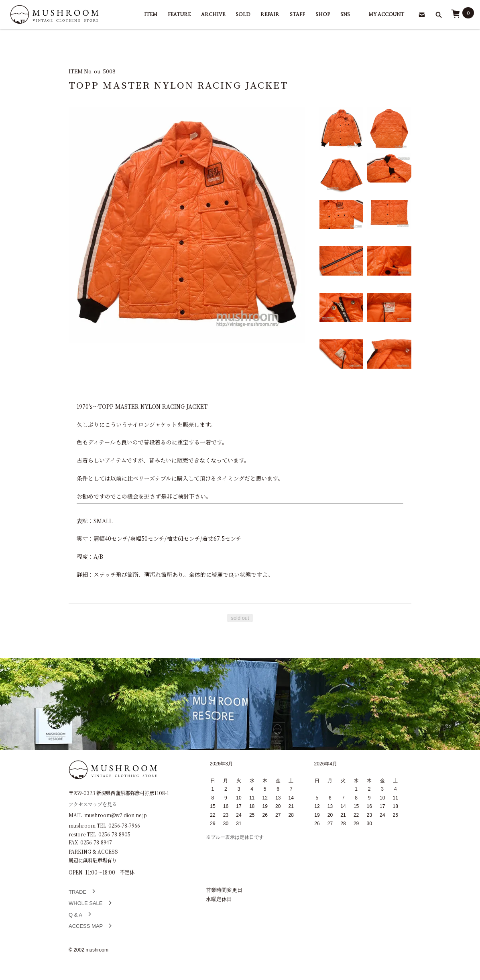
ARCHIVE (213, 14)
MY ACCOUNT (386, 14)
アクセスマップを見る (93, 804)
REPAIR (270, 14)
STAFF (297, 14)
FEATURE (179, 14)
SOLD (243, 14)
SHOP (323, 14)
